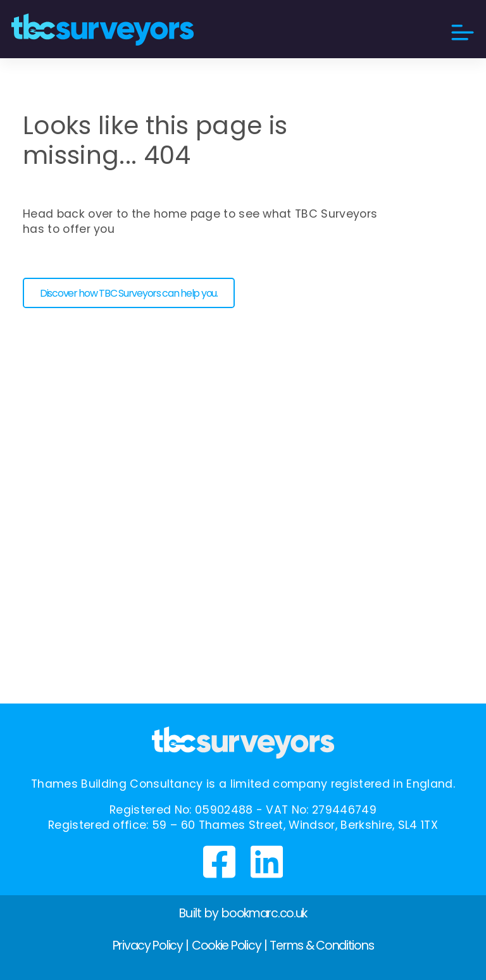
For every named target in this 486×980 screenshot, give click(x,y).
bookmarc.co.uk (264, 913)
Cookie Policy (226, 946)
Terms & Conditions (321, 946)
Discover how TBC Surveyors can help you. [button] (129, 293)
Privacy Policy (148, 946)
